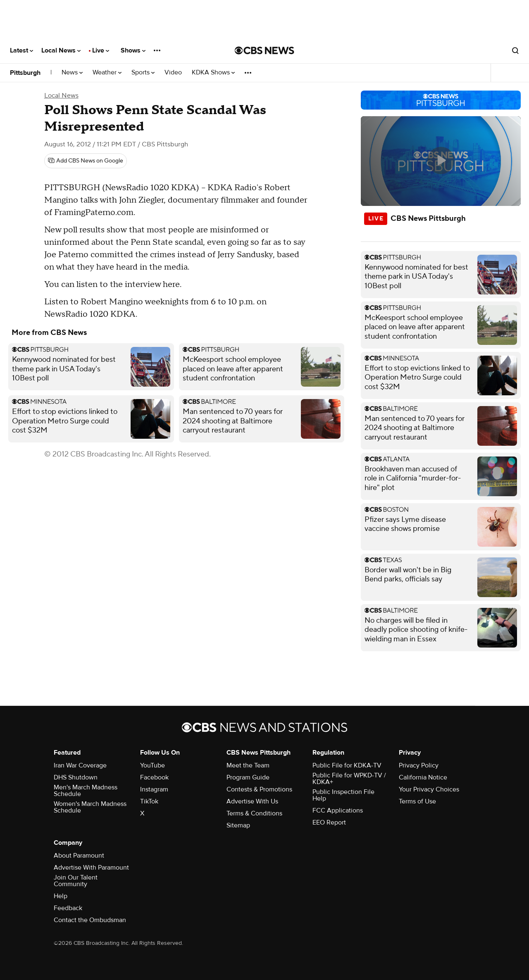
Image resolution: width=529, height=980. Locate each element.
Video (173, 73)
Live (101, 50)
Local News (61, 50)
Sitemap (238, 825)
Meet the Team (248, 765)
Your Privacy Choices (429, 789)
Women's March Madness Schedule (90, 807)
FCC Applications (338, 810)
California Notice (423, 777)
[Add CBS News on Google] (86, 161)
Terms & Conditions (254, 813)
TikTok (149, 801)
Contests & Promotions (259, 789)
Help (61, 896)
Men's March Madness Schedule (86, 791)
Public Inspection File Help (343, 795)
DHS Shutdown (76, 777)
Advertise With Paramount (91, 868)
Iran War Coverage (80, 765)
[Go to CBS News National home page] (264, 50)
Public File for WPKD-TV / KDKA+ (349, 779)
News (72, 73)
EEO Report (329, 822)
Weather (107, 73)
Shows (133, 50)
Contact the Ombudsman (90, 920)
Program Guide (248, 777)
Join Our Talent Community (76, 881)
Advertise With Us (252, 801)
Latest (21, 50)
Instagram (154, 789)
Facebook (154, 777)
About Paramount (79, 856)
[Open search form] (515, 50)
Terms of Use (417, 801)
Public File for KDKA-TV (347, 765)
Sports (143, 73)
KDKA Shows (213, 73)
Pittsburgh (25, 73)
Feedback (68, 908)
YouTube (153, 765)
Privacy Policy (419, 765)
